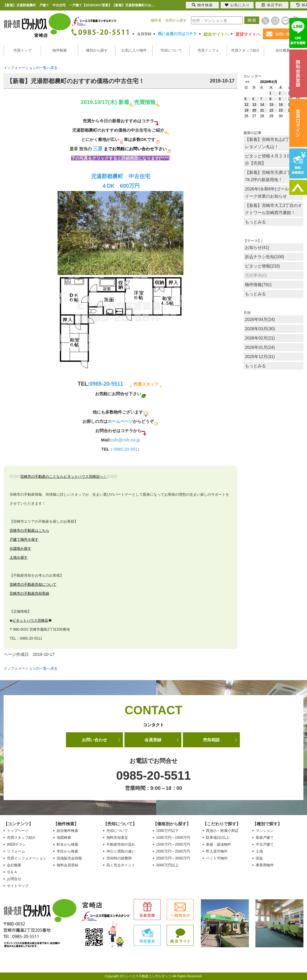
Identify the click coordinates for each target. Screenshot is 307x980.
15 (271, 105)
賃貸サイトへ (248, 34)
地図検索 (64, 838)
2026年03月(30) (260, 329)
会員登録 (144, 34)
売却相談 (211, 740)
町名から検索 (67, 844)
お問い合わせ (94, 740)
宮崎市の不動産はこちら (29, 530)
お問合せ (14, 879)
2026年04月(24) (260, 319)
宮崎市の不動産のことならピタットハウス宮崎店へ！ (64, 477)
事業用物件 (265, 865)
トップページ (18, 831)
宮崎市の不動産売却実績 (29, 593)
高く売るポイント (121, 865)
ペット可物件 (217, 858)
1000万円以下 (167, 831)
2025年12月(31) (260, 357)
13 (254, 105)
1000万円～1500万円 (173, 838)
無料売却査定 (117, 838)
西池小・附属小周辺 (222, 831)
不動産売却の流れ (121, 844)
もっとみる (255, 222)
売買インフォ (208, 50)
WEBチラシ (16, 844)
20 (254, 110)
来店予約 (272, 5)
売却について (171, 50)
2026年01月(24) (260, 347)
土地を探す (19, 557)
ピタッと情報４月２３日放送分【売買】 (272, 160)
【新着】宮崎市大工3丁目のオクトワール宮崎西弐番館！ (273, 209)
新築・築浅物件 (219, 844)
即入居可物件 (217, 851)
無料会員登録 (67, 865)
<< (247, 82)
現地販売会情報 (69, 858)
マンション (265, 831)
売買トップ (22, 50)
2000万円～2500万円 (173, 851)
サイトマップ (18, 886)
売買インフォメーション (27, 858)
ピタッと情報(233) (262, 266)
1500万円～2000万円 (173, 844)
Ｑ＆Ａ (12, 872)
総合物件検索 (67, 831)
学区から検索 (67, 851)
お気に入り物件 (134, 50)
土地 (259, 851)
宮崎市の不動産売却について (33, 584)
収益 (259, 858)
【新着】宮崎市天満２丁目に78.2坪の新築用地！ (272, 176)
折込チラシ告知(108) (265, 257)
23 (281, 110)
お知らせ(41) (257, 247)
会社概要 (283, 50)
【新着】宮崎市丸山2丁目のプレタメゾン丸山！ (273, 143)
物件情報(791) (258, 285)
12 (246, 105)
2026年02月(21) (260, 338)
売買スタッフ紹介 (246, 50)
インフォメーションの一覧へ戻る (31, 68)
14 (262, 105)
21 (262, 110)
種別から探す (97, 50)
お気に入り (237, 5)
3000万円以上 (167, 865)
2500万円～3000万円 (173, 858)
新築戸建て (265, 838)
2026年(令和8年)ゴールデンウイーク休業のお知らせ (273, 193)
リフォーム (16, 851)
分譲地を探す (20, 548)
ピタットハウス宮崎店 (30, 620)
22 (271, 110)
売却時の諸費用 (119, 858)
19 (246, 110)
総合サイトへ (216, 34)
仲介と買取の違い (121, 851)
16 (281, 105)
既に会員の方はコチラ (177, 34)
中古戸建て (265, 844)
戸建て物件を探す (24, 539)
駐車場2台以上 (218, 838)
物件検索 (60, 50)
